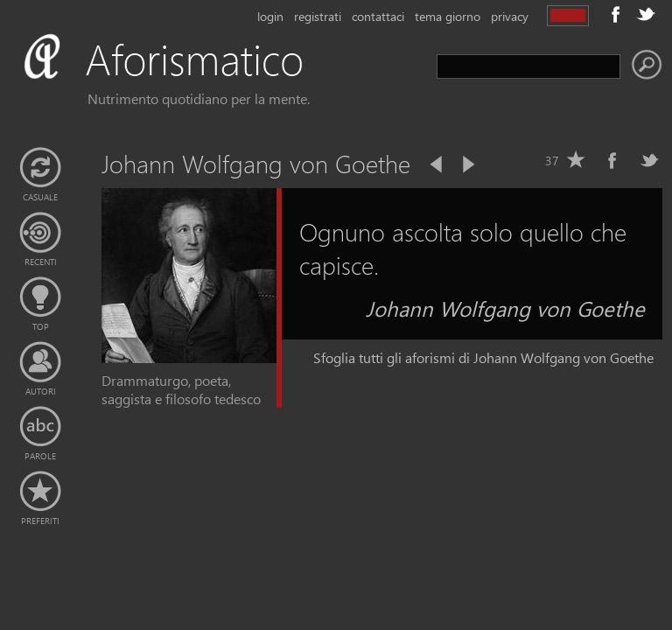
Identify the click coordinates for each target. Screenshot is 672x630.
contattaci (378, 16)
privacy (510, 16)
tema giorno (448, 16)
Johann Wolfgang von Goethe (505, 308)
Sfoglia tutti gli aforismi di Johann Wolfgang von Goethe (483, 357)
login (270, 16)
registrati (318, 16)
